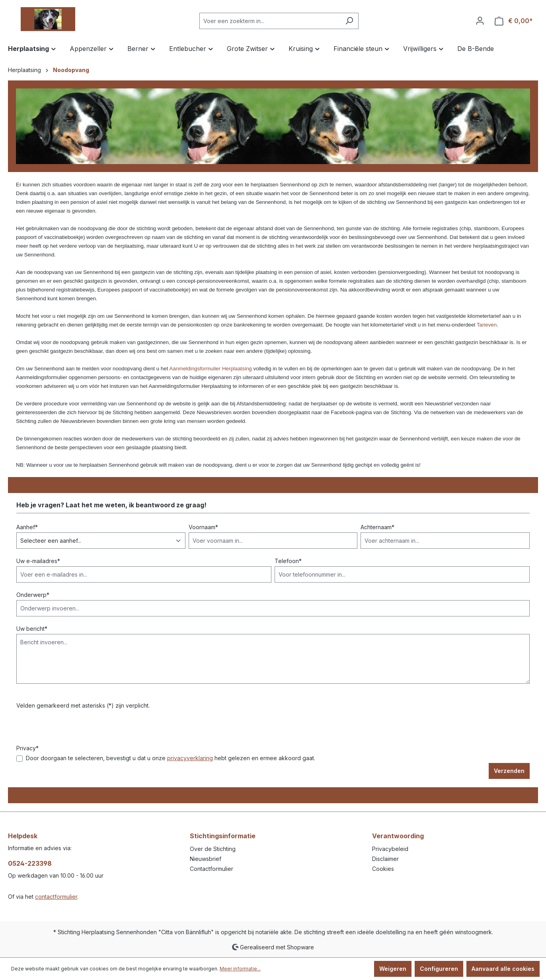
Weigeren (393, 969)
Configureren (439, 969)
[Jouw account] (480, 21)
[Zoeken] (349, 21)
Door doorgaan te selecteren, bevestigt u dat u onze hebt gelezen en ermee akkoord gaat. (171, 758)
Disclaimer (385, 859)
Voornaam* (203, 527)
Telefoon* (288, 561)
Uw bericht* (32, 629)
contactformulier (56, 897)
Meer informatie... (240, 969)
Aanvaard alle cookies (503, 969)
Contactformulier (212, 869)
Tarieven (487, 325)
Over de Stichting (213, 849)
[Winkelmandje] (514, 21)
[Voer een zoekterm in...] (270, 21)
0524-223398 (30, 863)
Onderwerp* (33, 595)
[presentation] (77, 728)
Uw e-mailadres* (38, 561)
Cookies (383, 869)
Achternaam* (377, 527)
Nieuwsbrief (206, 859)
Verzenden (509, 771)
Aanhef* (27, 527)
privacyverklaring (190, 758)
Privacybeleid (390, 849)
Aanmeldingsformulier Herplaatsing (210, 369)
